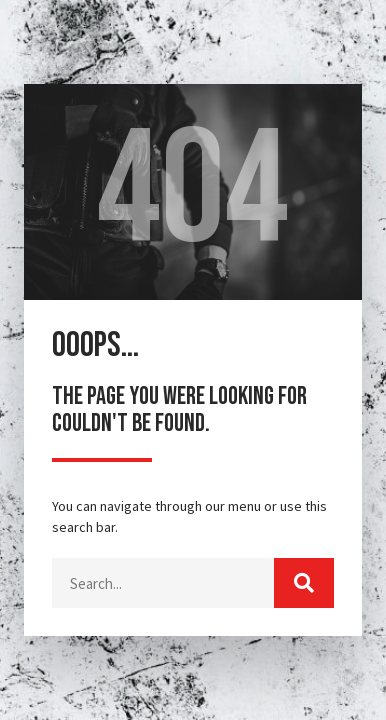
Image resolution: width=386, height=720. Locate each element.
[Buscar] (304, 583)
